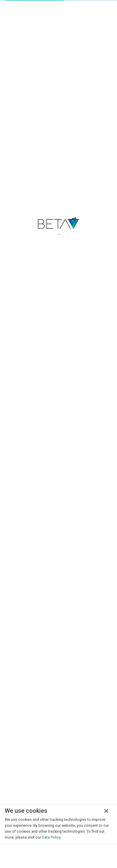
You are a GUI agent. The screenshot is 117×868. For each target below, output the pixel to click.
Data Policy (51, 837)
